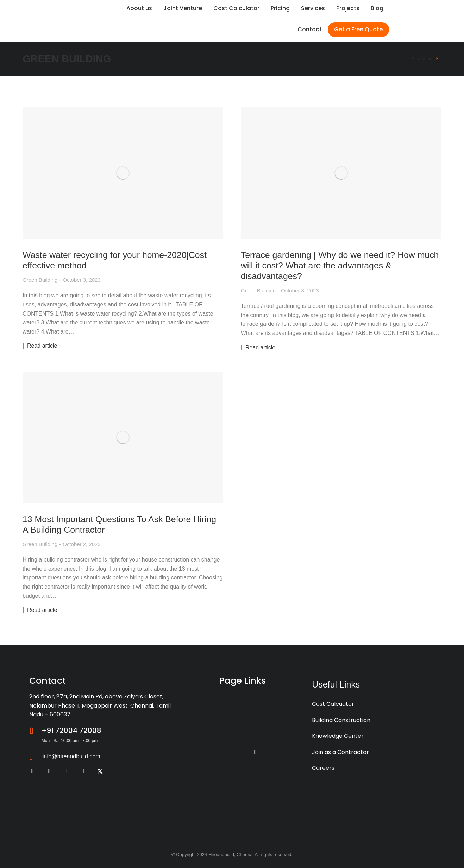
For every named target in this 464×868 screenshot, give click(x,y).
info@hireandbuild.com (71, 756)
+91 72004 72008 (71, 730)
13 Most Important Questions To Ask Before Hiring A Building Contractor (111, 524)
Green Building (40, 280)
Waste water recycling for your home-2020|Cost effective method (119, 259)
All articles (422, 59)
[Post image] (122, 173)
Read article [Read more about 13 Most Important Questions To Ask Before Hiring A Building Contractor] (42, 610)
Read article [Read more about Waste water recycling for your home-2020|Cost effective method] (42, 346)
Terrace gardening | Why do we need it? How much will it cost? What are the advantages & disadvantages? (334, 265)
